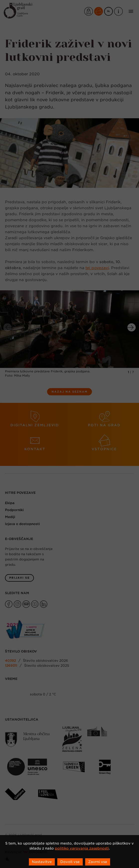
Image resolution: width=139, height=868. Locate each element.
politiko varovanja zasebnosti (82, 848)
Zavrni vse (98, 862)
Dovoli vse (70, 862)
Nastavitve (42, 862)
